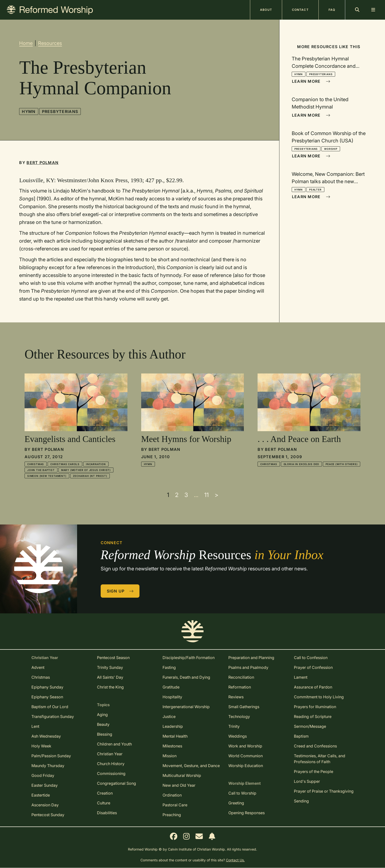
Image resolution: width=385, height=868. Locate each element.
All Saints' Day (110, 677)
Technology (239, 716)
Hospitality (172, 697)
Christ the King (110, 687)
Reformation (240, 687)
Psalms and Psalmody (248, 667)
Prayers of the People (314, 772)
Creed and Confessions (315, 746)
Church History (111, 764)
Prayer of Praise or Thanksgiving (324, 791)
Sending (301, 801)
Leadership (173, 726)
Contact (300, 10)
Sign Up (120, 591)
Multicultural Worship (182, 775)
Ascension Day (45, 805)
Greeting (236, 803)
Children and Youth (114, 744)
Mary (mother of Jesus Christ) (86, 470)
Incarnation (96, 464)
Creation (105, 793)
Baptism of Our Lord (50, 707)
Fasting (169, 667)
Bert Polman (42, 163)
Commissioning (111, 773)
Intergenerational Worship (186, 707)
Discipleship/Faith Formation (189, 658)
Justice (169, 716)
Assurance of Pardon (313, 687)
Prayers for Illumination (315, 707)
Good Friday (43, 775)
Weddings (238, 736)
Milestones (172, 746)
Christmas (36, 464)
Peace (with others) (342, 464)
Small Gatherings (244, 707)
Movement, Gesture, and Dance (191, 766)
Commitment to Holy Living (319, 697)
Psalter (315, 190)
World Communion (246, 756)
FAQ (332, 10)
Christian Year (110, 754)
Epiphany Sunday (47, 687)
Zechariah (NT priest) (90, 476)
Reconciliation (241, 677)
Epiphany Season (47, 697)
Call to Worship (242, 793)
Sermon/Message (310, 726)
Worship (331, 149)
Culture (104, 803)
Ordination (172, 795)
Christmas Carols (65, 464)
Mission (170, 756)
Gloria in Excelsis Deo (302, 464)
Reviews (236, 697)
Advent (38, 667)
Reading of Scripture (313, 716)
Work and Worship (245, 746)
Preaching (172, 815)
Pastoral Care (175, 805)
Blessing (105, 734)
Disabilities (107, 813)
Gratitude (171, 687)
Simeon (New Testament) (47, 476)
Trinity (234, 726)
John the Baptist (41, 470)
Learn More (311, 81)
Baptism (301, 736)
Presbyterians (60, 111)
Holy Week (41, 746)
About (266, 10)
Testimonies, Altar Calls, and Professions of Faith (320, 759)
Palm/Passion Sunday (51, 756)
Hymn (29, 111)
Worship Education (246, 766)
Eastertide (41, 795)
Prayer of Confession (313, 667)
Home (26, 43)
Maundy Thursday (48, 766)
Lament (301, 677)
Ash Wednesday (46, 736)
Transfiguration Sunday (53, 716)
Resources (50, 43)
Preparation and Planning (251, 658)
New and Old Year (179, 785)
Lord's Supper (307, 781)
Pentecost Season (113, 658)
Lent (35, 726)
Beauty (103, 724)
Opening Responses (247, 813)
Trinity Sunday (110, 667)
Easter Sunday (45, 785)
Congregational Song (117, 783)
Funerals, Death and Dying (186, 677)
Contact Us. (235, 860)
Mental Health (175, 736)
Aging (102, 715)
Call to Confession (311, 658)
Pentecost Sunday (48, 815)
